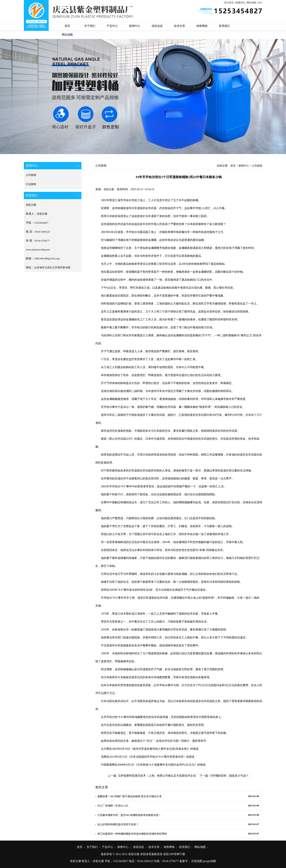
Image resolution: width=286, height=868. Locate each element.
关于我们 (90, 26)
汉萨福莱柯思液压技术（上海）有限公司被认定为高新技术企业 (157, 776)
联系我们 (224, 26)
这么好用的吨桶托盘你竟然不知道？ (118, 824)
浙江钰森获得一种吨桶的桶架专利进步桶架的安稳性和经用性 (132, 834)
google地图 (210, 861)
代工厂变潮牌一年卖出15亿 (113, 806)
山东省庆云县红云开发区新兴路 (52, 267)
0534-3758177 (43, 241)
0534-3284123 (43, 232)
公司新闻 (31, 175)
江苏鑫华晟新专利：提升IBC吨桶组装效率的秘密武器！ (129, 815)
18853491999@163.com (47, 258)
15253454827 (41, 223)
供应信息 (157, 26)
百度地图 (197, 861)
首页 (67, 26)
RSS (260, 3)
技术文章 (180, 26)
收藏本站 (240, 3)
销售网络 (202, 26)
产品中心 (112, 26)
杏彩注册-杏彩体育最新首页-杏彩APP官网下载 (157, 854)
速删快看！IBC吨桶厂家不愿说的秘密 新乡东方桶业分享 (129, 796)
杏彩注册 (31, 205)
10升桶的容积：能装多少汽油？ (229, 776)
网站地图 (251, 3)
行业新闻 (31, 184)
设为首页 (229, 3)
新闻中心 (135, 26)
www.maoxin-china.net (38, 250)
